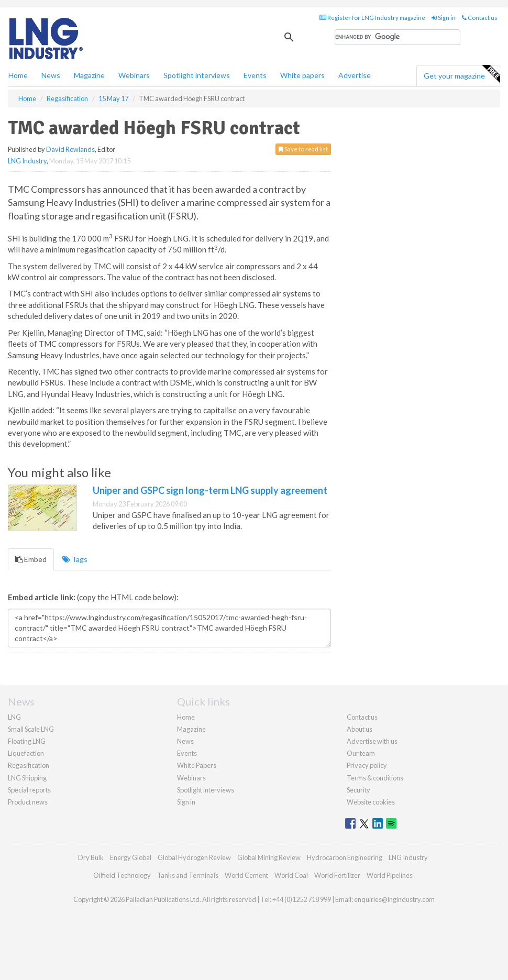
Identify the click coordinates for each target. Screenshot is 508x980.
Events (255, 75)
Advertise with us (372, 741)
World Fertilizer (337, 875)
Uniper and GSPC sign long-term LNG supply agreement (210, 490)
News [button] (51, 75)
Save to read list (303, 149)
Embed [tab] (31, 559)
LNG (14, 717)
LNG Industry (27, 161)
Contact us (480, 18)
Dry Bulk (91, 857)
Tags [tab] (75, 559)
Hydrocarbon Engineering (345, 857)
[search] (397, 37)
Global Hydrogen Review (194, 857)
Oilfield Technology (122, 875)
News (185, 741)
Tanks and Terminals (188, 875)
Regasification (29, 765)
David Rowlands (70, 149)
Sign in (444, 18)
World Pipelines (390, 875)
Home (18, 75)
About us (360, 729)
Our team (361, 753)
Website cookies (371, 802)
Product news (28, 802)
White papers (302, 75)
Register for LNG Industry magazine (372, 18)
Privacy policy (367, 765)
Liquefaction (26, 753)
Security (358, 790)
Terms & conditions (375, 778)
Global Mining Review (269, 857)
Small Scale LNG (31, 729)
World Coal (291, 875)
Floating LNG (27, 741)
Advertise (355, 75)
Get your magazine (462, 74)
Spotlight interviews (197, 75)
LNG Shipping (27, 778)
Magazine (89, 75)
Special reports (29, 790)
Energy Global (131, 857)
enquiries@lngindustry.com (394, 899)
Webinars (134, 75)
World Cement (246, 875)
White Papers (197, 765)
